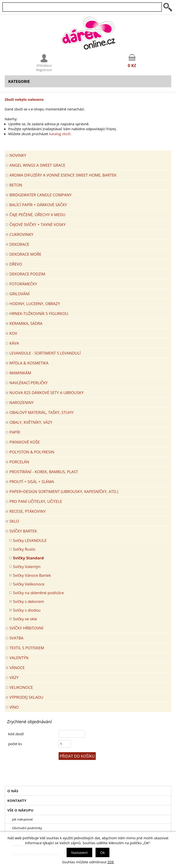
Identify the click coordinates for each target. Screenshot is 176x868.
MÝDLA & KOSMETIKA (29, 363)
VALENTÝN (19, 658)
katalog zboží (60, 134)
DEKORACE (19, 244)
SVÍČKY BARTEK (23, 531)
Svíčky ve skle (25, 619)
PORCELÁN (19, 462)
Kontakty (17, 800)
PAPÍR (15, 432)
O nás (13, 791)
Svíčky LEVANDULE (30, 540)
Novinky (18, 155)
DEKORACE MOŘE (25, 254)
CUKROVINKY (21, 234)
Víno (14, 707)
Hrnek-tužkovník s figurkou (39, 313)
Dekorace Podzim (27, 274)
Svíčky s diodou (27, 610)
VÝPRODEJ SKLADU (26, 697)
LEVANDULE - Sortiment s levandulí (45, 353)
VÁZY (14, 677)
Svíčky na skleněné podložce (38, 593)
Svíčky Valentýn (27, 567)
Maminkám (20, 373)
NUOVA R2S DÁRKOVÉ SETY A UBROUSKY (46, 393)
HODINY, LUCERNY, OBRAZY (35, 304)
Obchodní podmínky (27, 828)
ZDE (111, 862)
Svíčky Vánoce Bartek (32, 575)
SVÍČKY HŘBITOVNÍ (26, 628)
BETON (16, 185)
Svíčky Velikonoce (29, 584)
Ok (103, 852)
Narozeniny (22, 402)
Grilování (20, 294)
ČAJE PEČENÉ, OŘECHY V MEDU (37, 215)
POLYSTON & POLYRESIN (32, 452)
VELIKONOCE (21, 687)
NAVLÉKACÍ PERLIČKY (29, 383)
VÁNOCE (17, 668)
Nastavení (79, 852)
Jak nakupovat (22, 819)
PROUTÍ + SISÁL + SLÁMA (32, 482)
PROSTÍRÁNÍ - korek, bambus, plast (44, 472)
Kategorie (19, 81)
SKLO (14, 521)
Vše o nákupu (20, 810)
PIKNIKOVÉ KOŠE (25, 442)
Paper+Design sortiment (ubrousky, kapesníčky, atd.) (64, 491)
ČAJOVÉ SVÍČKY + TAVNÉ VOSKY (38, 224)
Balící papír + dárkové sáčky (38, 205)
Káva (14, 343)
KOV (13, 333)
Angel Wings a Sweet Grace (37, 165)
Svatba (16, 638)
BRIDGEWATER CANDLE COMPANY (40, 195)
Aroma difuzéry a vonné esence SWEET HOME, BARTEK (63, 175)
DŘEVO (16, 264)
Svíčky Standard (28, 558)
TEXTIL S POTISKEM (27, 648)
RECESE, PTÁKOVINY (28, 511)
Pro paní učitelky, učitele (36, 501)
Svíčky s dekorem (28, 601)
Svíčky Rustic (24, 549)
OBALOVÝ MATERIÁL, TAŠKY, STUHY (42, 412)
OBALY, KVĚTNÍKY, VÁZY (31, 422)
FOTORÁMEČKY (23, 284)
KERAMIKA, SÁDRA (26, 323)
